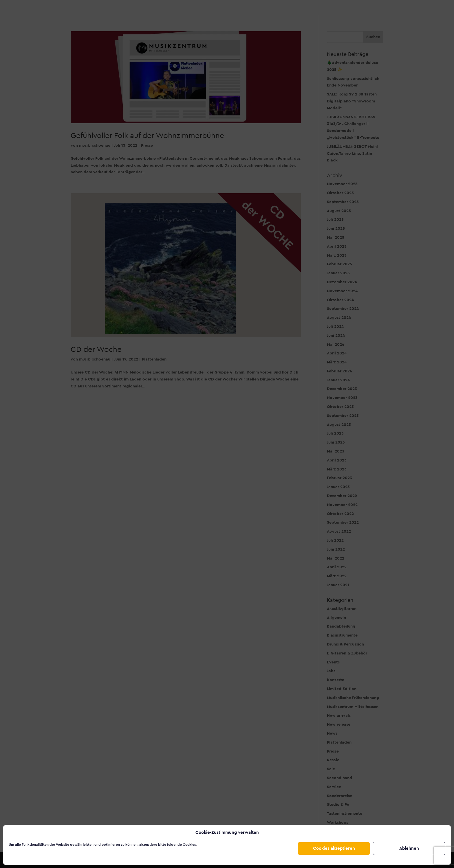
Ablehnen (409, 848)
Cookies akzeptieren (334, 848)
